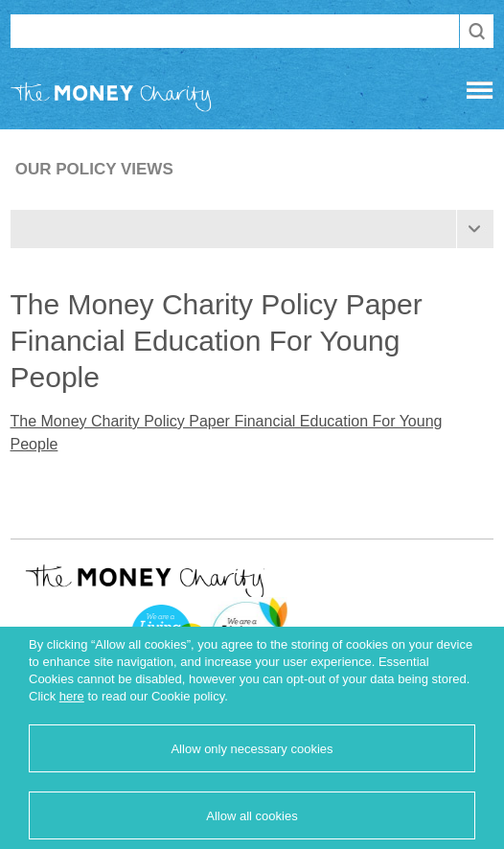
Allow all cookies (252, 816)
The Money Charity (111, 101)
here (72, 696)
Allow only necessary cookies (252, 749)
